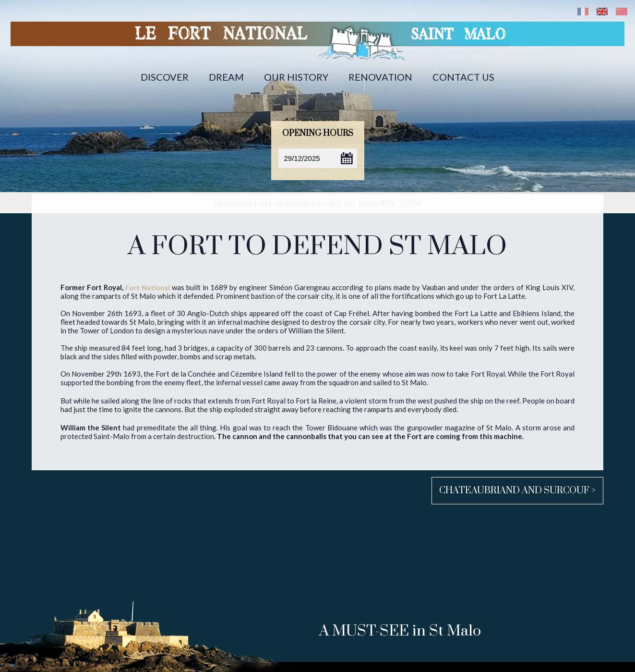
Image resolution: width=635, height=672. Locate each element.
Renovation (380, 77)
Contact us (463, 77)
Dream (226, 77)
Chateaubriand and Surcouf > (517, 491)
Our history (296, 77)
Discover (165, 77)
